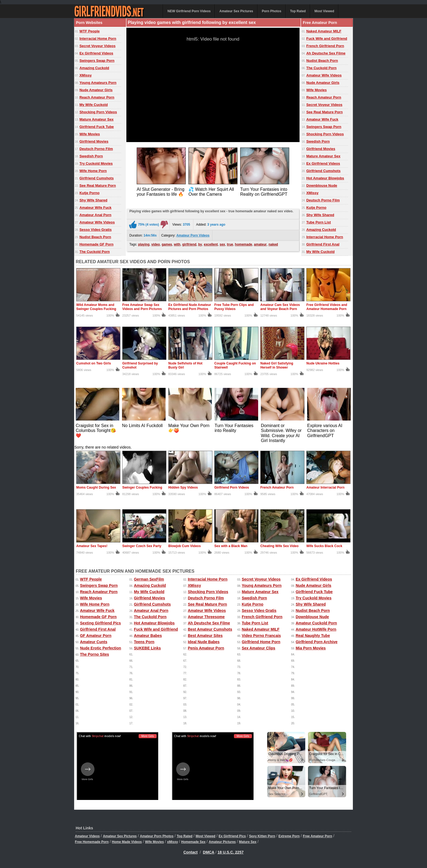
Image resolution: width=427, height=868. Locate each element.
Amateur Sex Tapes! (92, 546)
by (200, 244)
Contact (191, 852)
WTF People (90, 31)
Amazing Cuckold (94, 68)
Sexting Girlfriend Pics (100, 623)
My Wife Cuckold (94, 105)
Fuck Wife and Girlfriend (327, 39)
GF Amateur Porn (96, 636)
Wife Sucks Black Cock (324, 546)
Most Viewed (324, 11)
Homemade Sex (193, 842)
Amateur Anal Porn (95, 215)
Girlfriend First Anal (323, 244)
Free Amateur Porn (318, 836)
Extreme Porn (289, 836)
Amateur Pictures (222, 842)
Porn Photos (272, 11)
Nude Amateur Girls (96, 90)
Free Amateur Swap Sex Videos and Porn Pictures (142, 307)
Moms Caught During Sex (96, 487)
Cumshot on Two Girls (94, 363)
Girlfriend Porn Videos (232, 487)
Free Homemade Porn (92, 842)
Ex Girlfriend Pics (232, 836)
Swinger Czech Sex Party (142, 546)
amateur (260, 244)
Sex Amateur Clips (259, 648)
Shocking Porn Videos (98, 112)
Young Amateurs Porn (98, 83)
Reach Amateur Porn (97, 97)
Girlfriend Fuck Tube (97, 127)
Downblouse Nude (322, 185)
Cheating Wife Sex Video (279, 546)
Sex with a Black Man (231, 546)
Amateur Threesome (206, 617)
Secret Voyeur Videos (97, 46)
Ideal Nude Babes (204, 642)
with (177, 244)
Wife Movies (90, 134)
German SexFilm (149, 579)
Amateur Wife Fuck (96, 208)
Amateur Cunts (94, 642)
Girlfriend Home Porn (261, 642)
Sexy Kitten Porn (262, 836)
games (167, 244)
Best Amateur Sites (205, 636)
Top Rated (298, 11)
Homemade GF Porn (97, 244)
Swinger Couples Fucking (142, 487)
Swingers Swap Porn (97, 61)
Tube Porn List (319, 222)
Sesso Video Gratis (96, 230)
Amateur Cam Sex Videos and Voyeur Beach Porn (280, 307)
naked (273, 244)
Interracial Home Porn (98, 39)
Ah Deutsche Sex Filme (326, 53)
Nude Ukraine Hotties (323, 363)
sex (222, 244)
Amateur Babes (148, 636)
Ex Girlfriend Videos (96, 53)
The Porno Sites (95, 654)
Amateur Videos (87, 836)
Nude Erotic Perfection (101, 648)
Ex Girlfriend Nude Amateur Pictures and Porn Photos (190, 307)
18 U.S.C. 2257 (231, 852)
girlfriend (189, 244)
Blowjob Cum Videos (184, 546)
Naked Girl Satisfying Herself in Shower (277, 365)
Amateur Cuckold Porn (316, 623)
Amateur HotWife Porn (316, 629)
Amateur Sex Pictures (236, 11)
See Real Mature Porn (98, 185)
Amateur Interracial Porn (325, 487)
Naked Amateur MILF (324, 31)
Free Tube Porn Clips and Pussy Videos (234, 307)
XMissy (86, 75)
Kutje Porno (90, 193)
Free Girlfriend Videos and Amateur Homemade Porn (327, 307)
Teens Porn (144, 642)
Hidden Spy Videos (183, 487)
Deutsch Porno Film (96, 149)
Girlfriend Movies (94, 141)
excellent (211, 244)
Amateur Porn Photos (157, 836)
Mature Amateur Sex (97, 119)
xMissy (172, 842)
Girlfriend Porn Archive (317, 642)
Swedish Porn (91, 156)
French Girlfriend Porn (325, 46)
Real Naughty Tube (313, 636)
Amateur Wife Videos (97, 222)
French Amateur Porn (277, 487)
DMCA (209, 852)
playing (144, 244)
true (230, 244)
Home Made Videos (127, 842)
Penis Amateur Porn (206, 648)
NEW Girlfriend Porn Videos (189, 11)
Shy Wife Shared (93, 200)
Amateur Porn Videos (193, 235)
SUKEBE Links (147, 648)
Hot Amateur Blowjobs (325, 178)
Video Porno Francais (261, 636)
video (156, 244)
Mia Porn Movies (311, 648)
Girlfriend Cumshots (97, 178)
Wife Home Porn (93, 171)
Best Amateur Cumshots (210, 629)
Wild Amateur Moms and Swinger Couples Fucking (96, 307)
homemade (244, 244)
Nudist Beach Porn (95, 237)
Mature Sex (248, 842)
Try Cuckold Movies (96, 163)
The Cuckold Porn (95, 252)
